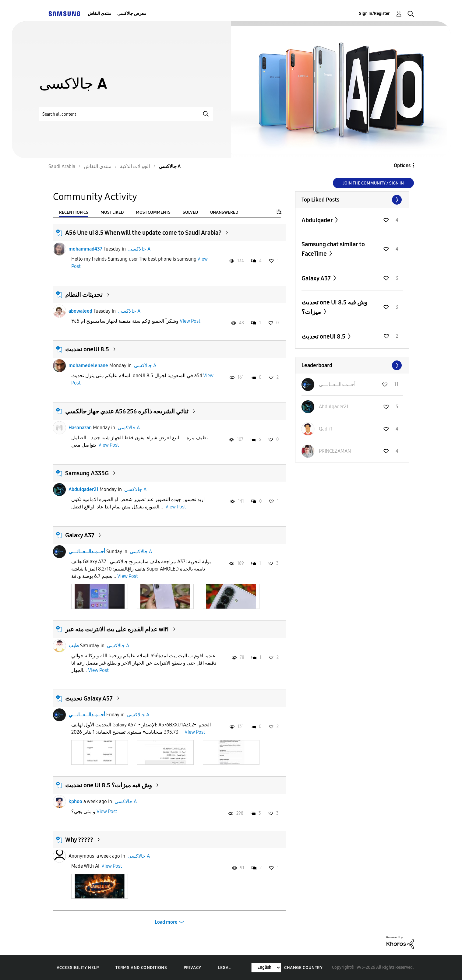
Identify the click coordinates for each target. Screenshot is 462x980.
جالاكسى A (139, 249)
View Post (190, 321)
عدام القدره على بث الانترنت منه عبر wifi (117, 629)
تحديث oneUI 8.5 (87, 349)
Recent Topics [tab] (74, 212)
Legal (224, 968)
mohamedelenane (88, 365)
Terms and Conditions (141, 968)
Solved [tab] (190, 212)
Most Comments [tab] (153, 212)
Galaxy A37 (80, 535)
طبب (74, 646)
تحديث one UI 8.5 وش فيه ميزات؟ (109, 785)
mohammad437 (85, 249)
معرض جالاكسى (132, 14)
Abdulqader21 (83, 489)
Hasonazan (80, 428)
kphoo (75, 801)
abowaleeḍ (80, 311)
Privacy (192, 968)
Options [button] (402, 165)
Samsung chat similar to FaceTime (333, 249)
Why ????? (79, 840)
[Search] (126, 114)
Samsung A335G (87, 473)
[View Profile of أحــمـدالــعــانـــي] (337, 384)
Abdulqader (318, 220)
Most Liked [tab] (112, 212)
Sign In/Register (374, 14)
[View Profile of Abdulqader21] (334, 407)
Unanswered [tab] (224, 212)
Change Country (303, 968)
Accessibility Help (78, 968)
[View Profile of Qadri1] (326, 429)
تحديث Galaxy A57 (89, 698)
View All (352, 200)
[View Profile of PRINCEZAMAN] (335, 451)
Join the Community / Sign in (373, 183)
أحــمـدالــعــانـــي (87, 551)
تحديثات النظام (84, 295)
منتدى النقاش (99, 14)
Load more (166, 922)
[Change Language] (266, 968)
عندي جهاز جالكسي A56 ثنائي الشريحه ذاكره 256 (127, 411)
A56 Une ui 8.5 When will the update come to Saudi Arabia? (143, 233)
